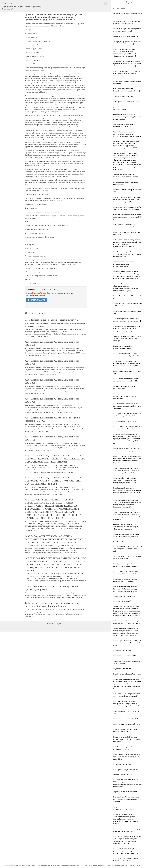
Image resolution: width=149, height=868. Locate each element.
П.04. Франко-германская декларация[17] (127, 102)
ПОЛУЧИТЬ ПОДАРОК (37, 300)
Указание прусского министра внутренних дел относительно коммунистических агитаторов (127, 338)
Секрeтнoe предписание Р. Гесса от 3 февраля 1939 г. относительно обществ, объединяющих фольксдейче (126, 527)
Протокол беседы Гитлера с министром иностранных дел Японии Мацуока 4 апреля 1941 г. (126, 799)
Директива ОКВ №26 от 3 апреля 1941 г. (126, 792)
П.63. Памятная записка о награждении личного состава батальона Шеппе (25, 866)
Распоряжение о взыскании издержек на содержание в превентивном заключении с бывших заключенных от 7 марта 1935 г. (127, 363)
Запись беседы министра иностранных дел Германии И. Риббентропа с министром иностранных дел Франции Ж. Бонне (127, 471)
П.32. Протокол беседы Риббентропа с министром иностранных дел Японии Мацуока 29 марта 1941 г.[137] (126, 772)
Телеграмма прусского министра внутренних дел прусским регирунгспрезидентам (124, 264)
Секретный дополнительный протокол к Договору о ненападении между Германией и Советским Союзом (127, 117)
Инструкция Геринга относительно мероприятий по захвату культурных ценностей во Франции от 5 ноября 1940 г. (127, 704)
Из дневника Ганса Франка (122, 650)
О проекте (51, 624)
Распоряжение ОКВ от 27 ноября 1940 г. (126, 719)
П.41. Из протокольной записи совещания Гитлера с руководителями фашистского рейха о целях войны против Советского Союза (56, 323)
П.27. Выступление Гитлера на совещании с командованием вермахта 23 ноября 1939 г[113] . (128, 643)
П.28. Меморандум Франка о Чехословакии (127, 674)
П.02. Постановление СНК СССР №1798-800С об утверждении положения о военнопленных (127, 73)
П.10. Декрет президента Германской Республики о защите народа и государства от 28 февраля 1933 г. (127, 254)
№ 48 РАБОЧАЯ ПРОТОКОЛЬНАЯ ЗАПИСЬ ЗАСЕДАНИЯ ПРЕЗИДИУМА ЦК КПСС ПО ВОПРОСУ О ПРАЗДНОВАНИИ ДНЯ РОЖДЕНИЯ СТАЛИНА (56, 539)
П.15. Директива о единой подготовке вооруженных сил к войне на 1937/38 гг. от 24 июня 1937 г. (127, 406)
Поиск (130, 2)
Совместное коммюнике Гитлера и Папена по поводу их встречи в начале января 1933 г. (127, 217)
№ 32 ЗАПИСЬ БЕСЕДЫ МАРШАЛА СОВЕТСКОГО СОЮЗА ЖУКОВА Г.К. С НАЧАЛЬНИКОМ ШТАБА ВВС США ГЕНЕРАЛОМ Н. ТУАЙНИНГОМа (55, 459)
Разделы (59, 624)
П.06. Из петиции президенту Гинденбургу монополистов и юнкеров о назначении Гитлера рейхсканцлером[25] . (127, 200)
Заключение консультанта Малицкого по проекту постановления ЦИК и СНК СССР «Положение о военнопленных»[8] (127, 64)
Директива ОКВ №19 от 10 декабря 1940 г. (127, 724)
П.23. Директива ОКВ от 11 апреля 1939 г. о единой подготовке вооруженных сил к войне (127, 549)
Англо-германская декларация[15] (124, 96)
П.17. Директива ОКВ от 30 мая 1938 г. (126, 421)
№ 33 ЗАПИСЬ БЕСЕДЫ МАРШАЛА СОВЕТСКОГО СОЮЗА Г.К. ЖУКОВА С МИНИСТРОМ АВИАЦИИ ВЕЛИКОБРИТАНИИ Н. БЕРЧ (53, 481)
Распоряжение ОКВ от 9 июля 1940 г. (125, 656)
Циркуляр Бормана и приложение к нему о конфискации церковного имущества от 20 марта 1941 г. (127, 757)
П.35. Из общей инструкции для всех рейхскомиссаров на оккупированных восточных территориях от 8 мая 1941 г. (126, 851)
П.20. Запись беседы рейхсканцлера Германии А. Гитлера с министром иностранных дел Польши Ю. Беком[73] (126, 480)
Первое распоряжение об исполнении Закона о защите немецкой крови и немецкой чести (125, 396)
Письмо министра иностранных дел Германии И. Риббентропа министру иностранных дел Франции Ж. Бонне (125, 589)
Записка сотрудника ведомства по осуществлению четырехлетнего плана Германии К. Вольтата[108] (126, 599)
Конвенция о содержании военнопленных (127, 36)
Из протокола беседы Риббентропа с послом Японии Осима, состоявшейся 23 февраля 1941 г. (127, 739)
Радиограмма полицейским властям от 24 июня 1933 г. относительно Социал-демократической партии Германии (127, 329)
